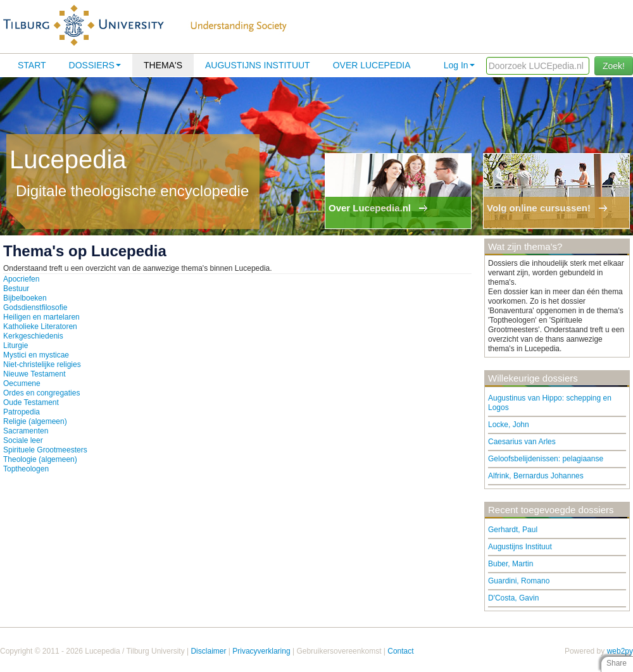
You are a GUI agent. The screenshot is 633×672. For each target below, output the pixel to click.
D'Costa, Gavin (513, 598)
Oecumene (22, 383)
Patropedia (22, 412)
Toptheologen (26, 469)
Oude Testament (31, 402)
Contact (400, 651)
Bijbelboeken (25, 298)
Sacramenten (26, 431)
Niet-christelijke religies (42, 364)
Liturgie (16, 345)
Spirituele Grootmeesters (45, 450)
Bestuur (16, 289)
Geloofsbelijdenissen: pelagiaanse (546, 459)
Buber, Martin (511, 564)
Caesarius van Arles (522, 442)
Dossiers (95, 65)
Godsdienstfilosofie (35, 308)
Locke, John (509, 425)
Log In (459, 65)
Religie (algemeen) (35, 421)
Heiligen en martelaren (41, 317)
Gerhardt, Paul (513, 530)
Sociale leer (23, 440)
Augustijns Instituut (258, 65)
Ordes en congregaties (41, 393)
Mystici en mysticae (36, 355)
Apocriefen (21, 279)
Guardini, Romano (519, 581)
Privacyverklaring (261, 651)
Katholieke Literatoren (40, 327)
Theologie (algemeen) (40, 459)
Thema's (163, 65)
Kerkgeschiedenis (33, 336)
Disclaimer (208, 651)
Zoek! (614, 66)
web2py (620, 651)
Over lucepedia (372, 65)
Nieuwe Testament (34, 374)
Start (32, 65)
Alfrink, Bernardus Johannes (536, 476)
